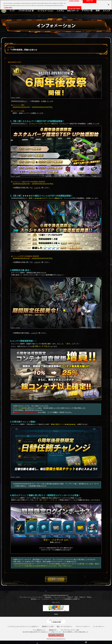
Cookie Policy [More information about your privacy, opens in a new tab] (8, 7)
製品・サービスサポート (65, 627)
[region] (56, 5)
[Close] (109, 5)
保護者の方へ (53, 630)
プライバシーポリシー (83, 627)
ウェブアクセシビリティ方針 (70, 630)
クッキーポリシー (99, 627)
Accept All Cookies (74, 8)
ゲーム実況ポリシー (39, 630)
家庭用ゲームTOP (48, 627)
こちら (36, 188)
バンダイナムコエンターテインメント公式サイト (23, 627)
